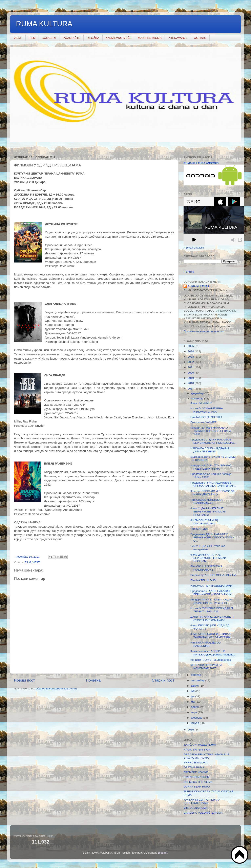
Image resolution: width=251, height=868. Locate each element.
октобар (196, 675)
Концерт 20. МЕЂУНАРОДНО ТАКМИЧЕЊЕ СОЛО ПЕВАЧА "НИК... (211, 431)
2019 (191, 378)
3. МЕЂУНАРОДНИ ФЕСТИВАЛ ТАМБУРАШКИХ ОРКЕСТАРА (211, 636)
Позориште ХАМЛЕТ (203, 422)
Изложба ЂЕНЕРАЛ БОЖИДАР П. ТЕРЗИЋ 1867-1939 (212, 610)
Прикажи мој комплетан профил (204, 331)
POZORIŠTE (72, 38)
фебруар (197, 718)
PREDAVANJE (178, 38)
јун (193, 696)
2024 (191, 351)
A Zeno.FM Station (194, 248)
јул (193, 691)
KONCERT (49, 38)
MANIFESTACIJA (150, 38)
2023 (191, 357)
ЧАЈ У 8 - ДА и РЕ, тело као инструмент (208, 548)
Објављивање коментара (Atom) (56, 689)
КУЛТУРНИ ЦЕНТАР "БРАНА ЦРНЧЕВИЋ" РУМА (202, 801)
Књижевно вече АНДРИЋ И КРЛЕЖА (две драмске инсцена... (213, 653)
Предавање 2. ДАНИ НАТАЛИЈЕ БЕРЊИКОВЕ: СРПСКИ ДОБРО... (213, 441)
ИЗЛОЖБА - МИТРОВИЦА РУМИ (211, 586)
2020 (191, 373)
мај (193, 702)
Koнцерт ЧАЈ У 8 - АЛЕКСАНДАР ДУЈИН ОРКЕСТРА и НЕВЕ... (211, 601)
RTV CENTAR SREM (196, 777)
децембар (198, 393)
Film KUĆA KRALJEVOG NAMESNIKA (206, 644)
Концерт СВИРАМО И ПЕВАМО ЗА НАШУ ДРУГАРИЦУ (213, 493)
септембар (198, 680)
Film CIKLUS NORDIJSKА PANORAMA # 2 (206, 501)
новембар (198, 399)
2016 (191, 730)
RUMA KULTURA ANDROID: (202, 163)
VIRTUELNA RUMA (195, 808)
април (195, 707)
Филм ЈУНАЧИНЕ (201, 403)
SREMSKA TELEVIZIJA (198, 782)
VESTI (18, 38)
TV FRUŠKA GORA (196, 763)
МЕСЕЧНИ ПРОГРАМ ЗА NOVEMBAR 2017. (206, 667)
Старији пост (163, 680)
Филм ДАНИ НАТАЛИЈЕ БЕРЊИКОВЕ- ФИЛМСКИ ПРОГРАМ (208, 558)
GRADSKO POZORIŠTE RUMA (203, 813)
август (195, 686)
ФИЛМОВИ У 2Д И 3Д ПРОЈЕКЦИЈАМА (204, 522)
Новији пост (24, 680)
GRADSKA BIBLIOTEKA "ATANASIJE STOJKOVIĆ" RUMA (206, 756)
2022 (191, 362)
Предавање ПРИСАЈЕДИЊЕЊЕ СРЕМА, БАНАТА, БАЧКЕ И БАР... (213, 484)
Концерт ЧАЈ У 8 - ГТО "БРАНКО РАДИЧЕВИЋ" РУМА (211, 467)
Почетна (93, 680)
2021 (191, 367)
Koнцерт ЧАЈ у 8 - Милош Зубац (211, 660)
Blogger (163, 853)
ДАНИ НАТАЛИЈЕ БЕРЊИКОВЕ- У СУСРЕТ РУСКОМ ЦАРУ (212, 618)
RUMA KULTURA (44, 24)
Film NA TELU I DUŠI (203, 580)
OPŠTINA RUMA (194, 767)
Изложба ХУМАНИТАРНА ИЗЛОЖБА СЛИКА (207, 410)
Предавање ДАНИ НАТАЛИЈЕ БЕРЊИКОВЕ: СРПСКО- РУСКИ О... (212, 537)
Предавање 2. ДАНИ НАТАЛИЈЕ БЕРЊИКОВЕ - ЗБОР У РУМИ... (212, 593)
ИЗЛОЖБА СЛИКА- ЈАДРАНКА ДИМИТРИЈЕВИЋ (210, 450)
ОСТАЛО (200, 38)
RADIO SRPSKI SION (197, 750)
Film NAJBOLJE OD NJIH (206, 417)
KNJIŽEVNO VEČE (119, 38)
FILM (32, 38)
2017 (191, 389)
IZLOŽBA (93, 38)
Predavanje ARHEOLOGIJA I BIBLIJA (213, 575)
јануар (195, 723)
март (194, 712)
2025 (191, 346)
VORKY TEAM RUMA (197, 787)
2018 (191, 383)
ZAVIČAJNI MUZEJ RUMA (200, 745)
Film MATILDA (199, 529)
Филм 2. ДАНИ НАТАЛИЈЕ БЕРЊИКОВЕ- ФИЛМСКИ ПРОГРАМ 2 (208, 512)
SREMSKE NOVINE (196, 772)
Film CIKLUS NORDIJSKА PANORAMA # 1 (206, 568)
